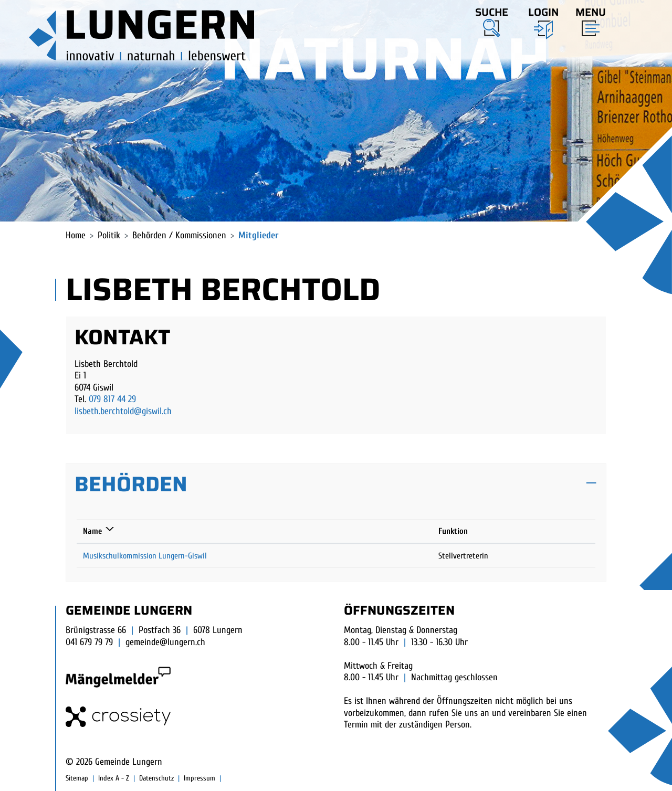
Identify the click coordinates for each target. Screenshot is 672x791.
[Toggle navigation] (587, 19)
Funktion (453, 531)
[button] (492, 20)
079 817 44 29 (112, 399)
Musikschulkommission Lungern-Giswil (145, 556)
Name (92, 531)
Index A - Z (114, 778)
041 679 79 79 (89, 642)
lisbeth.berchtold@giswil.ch (123, 411)
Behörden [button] (131, 484)
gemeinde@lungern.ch (165, 642)
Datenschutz (156, 778)
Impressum (199, 778)
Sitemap (77, 778)
